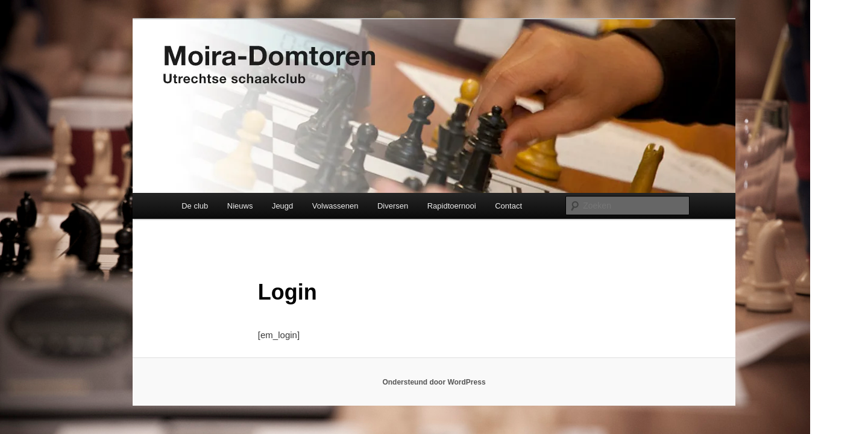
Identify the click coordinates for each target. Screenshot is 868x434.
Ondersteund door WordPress (434, 382)
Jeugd (282, 206)
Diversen (393, 206)
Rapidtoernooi (452, 206)
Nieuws (240, 206)
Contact (508, 206)
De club (195, 206)
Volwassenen (335, 206)
